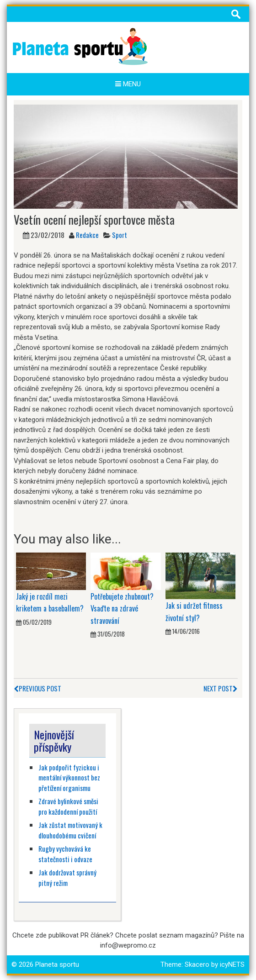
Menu (128, 84)
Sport (120, 235)
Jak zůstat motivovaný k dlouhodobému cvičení (70, 830)
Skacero (197, 964)
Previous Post (37, 688)
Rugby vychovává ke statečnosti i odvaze (65, 854)
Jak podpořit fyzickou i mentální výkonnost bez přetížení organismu (69, 777)
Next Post (221, 688)
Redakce (87, 235)
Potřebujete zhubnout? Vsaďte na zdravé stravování (122, 609)
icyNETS (232, 964)
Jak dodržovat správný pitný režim (67, 877)
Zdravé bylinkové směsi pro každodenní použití (68, 806)
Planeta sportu (57, 964)
